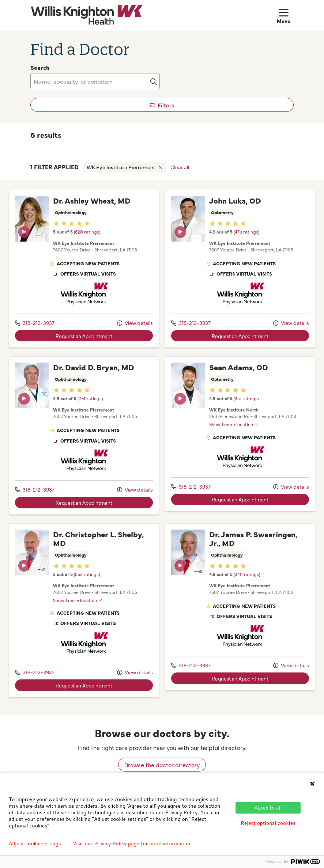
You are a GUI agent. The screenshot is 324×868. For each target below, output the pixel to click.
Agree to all (268, 808)
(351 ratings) (246, 398)
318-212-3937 (35, 323)
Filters (162, 105)
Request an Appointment (84, 336)
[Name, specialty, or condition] (95, 81)
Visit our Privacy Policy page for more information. (132, 844)
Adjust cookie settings (35, 844)
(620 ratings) (87, 232)
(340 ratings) (247, 574)
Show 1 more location (231, 424)
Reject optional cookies (268, 823)
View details (135, 323)
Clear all (180, 167)
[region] (162, 448)
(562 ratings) (87, 574)
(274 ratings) (90, 398)
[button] (285, 15)
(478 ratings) (246, 232)
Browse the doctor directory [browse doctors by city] (162, 765)
